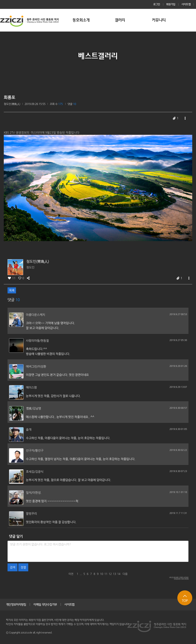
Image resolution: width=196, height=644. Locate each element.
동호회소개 (81, 20)
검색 (13, 567)
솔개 (29, 430)
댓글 (72, 104)
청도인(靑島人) (12, 104)
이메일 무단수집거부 (45, 605)
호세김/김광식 (35, 472)
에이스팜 (31, 387)
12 (110, 574)
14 (119, 574)
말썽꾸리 (31, 514)
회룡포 (10, 97)
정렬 (23, 567)
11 (106, 574)
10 (101, 574)
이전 (71, 574)
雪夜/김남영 (34, 408)
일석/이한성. (34, 493)
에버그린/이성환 (36, 366)
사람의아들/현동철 (37, 341)
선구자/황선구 (35, 450)
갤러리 (120, 20)
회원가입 (171, 4)
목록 (12, 290)
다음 (125, 574)
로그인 (157, 4)
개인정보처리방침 (16, 605)
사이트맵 (186, 4)
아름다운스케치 (36, 315)
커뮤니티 (159, 20)
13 (114, 574)
